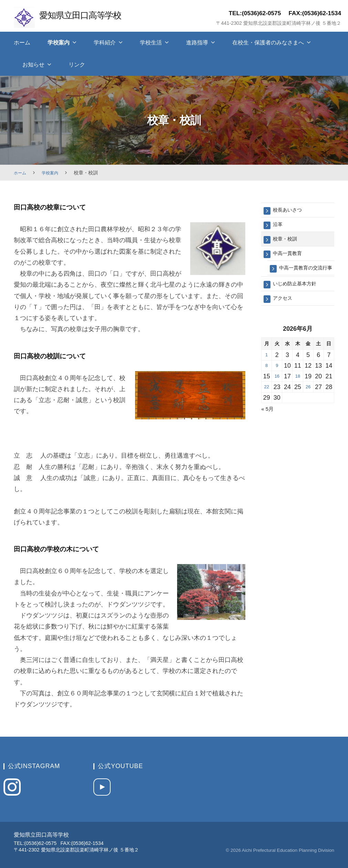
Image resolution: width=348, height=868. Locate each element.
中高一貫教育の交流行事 (305, 276)
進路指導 (197, 43)
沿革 (279, 226)
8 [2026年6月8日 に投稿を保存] (267, 380)
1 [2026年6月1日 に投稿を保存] (267, 369)
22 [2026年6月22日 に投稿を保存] (267, 401)
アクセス (285, 312)
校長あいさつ (290, 210)
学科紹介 (105, 43)
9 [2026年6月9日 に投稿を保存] (277, 380)
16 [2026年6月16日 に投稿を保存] (277, 390)
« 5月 (269, 423)
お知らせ (33, 65)
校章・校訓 (288, 241)
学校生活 (151, 43)
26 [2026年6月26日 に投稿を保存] (308, 401)
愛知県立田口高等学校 (87, 15)
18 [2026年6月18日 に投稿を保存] (298, 390)
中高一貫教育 (290, 257)
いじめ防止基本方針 (299, 296)
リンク (77, 65)
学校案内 (59, 43)
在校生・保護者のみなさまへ (268, 43)
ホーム (22, 43)
